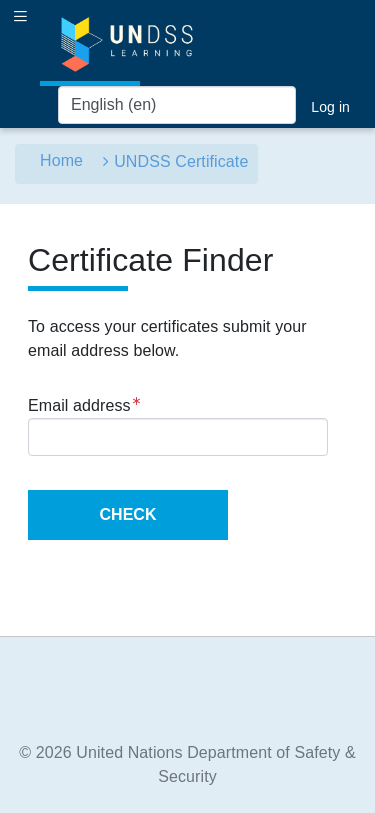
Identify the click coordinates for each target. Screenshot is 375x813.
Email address (84, 403)
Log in (330, 107)
